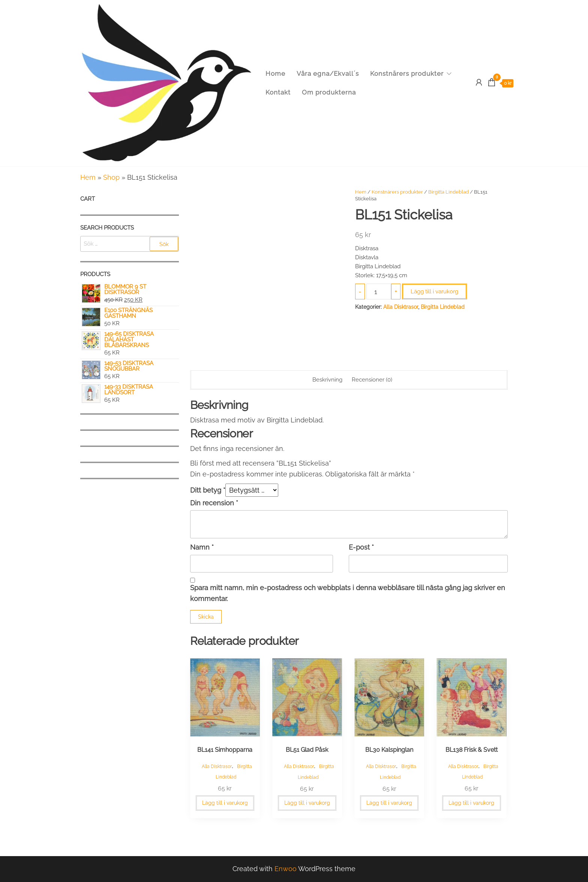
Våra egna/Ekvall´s (328, 74)
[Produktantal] (379, 291)
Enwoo (286, 869)
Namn (202, 547)
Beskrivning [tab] (327, 380)
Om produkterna (329, 92)
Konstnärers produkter (407, 74)
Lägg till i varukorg (434, 291)
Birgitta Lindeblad (448, 192)
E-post (361, 547)
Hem (88, 177)
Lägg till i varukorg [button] (225, 803)
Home (275, 74)
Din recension (214, 503)
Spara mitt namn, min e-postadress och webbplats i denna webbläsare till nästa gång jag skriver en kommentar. (348, 593)
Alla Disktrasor (401, 307)
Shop (111, 177)
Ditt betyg (208, 490)
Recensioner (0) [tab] (372, 380)
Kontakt (278, 92)
